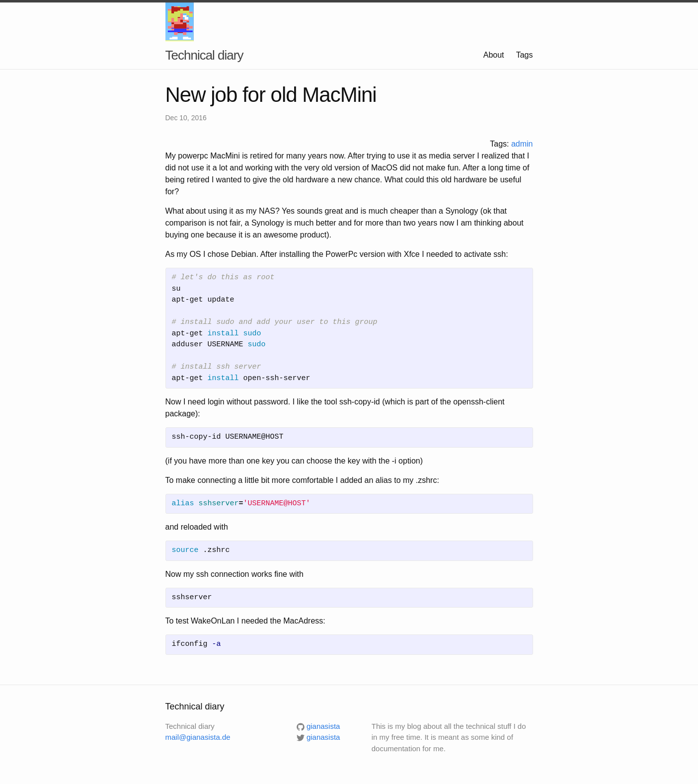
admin (522, 144)
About (494, 55)
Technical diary (204, 55)
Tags (525, 55)
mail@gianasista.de (198, 737)
